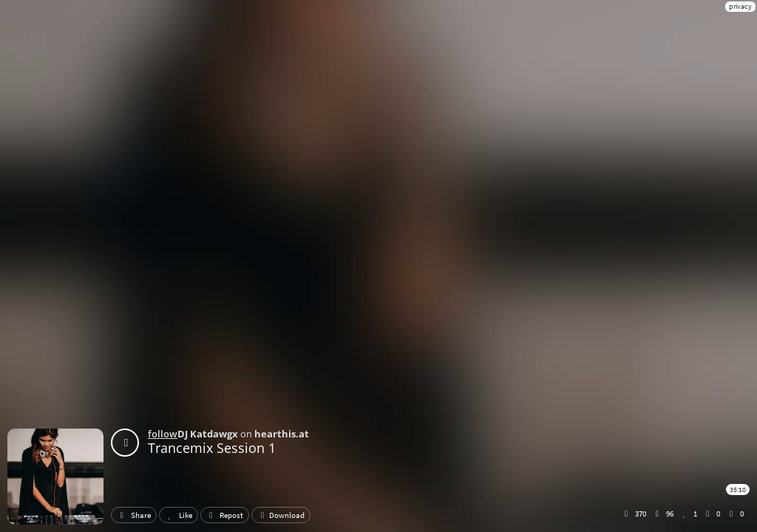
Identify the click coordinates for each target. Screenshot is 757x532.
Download (281, 515)
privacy (740, 6)
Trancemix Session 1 (212, 448)
